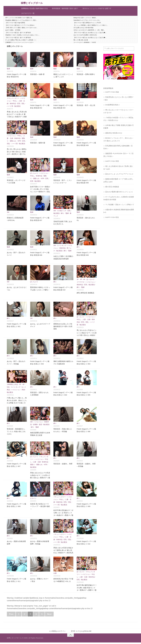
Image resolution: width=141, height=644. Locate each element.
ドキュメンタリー (13, 99)
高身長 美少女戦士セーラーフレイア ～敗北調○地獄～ (40, 508)
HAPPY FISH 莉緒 (112, 93)
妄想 (40, 426)
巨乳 (19, 105)
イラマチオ (81, 283)
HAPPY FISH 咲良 (112, 219)
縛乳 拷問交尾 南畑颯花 (85, 294)
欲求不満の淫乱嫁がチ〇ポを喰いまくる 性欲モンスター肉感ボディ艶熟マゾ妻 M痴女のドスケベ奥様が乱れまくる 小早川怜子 (63, 516)
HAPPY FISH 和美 (112, 162)
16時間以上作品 (12, 386)
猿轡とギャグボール (33, 3)
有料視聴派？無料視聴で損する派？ (66, 9)
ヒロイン (33, 500)
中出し (15, 102)
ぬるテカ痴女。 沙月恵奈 (13, 31)
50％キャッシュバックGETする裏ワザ (99, 9)
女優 (55, 575)
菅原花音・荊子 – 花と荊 (86, 107)
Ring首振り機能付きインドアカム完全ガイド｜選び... (21, 21)
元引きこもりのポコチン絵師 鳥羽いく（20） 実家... (89, 31)
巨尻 (32, 182)
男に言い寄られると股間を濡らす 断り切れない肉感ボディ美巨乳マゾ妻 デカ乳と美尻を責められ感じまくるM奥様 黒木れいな (17, 155)
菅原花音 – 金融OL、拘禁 (63, 465)
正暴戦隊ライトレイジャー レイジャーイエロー (19, 44)
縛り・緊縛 (65, 214)
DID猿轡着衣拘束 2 (112, 106)
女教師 (35, 426)
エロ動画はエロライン (57, 632)
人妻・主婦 (86, 321)
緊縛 (8, 70)
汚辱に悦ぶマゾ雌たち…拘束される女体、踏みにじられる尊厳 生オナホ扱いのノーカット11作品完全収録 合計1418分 (17, 404)
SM (8, 213)
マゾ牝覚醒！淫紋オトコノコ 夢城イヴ (120, 206)
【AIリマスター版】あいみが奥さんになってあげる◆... (90, 34)
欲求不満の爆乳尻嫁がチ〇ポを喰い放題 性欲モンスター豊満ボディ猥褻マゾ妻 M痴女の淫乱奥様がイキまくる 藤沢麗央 (87, 591)
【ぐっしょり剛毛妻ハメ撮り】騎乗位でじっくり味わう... (91, 26)
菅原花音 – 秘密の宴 (38, 144)
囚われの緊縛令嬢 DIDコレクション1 (119, 193)
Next (49, 615)
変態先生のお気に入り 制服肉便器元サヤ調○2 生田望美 (63, 328)
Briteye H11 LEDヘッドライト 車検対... (85, 19)
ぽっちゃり (34, 174)
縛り (78, 248)
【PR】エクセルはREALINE (81, 632)
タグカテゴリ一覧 (28, 14)
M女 (8, 388)
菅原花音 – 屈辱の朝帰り (86, 75)
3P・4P (79, 281)
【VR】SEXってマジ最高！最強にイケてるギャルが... (21, 29)
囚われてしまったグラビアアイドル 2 (119, 175)
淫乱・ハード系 (12, 145)
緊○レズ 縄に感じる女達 (81, 41)
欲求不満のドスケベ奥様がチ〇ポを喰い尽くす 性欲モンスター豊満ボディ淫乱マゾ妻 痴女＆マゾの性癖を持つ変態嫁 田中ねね (40, 193)
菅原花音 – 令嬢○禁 (37, 75)
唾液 (55, 70)
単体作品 (13, 105)
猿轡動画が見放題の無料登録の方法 (35, 9)
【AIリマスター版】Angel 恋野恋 (15, 24)
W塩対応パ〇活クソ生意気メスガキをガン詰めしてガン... (22, 36)
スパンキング (62, 247)
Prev (11, 615)
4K (84, 281)
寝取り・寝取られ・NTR (39, 466)
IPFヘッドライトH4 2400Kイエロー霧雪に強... (19, 19)
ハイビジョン (11, 137)
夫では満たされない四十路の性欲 (83, 29)
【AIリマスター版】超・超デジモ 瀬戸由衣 (18, 34)
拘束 (23, 391)
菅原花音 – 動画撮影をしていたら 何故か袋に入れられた (16, 433)
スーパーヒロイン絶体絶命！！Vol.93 (85, 44)
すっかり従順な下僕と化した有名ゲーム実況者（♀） (21, 41)
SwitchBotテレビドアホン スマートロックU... (87, 21)
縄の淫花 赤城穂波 (112, 188)
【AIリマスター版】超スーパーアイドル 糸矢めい (20, 26)
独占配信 (17, 107)
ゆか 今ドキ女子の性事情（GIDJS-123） (86, 36)
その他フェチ (62, 212)
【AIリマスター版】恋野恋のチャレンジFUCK (87, 24)
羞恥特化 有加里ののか (114, 134)
